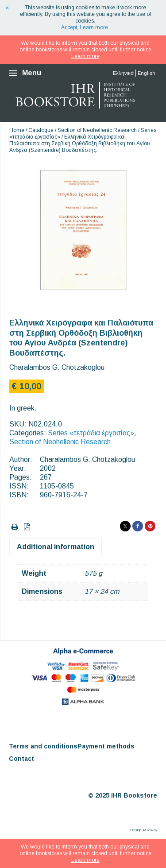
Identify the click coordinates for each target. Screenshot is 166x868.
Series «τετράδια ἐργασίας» (91, 433)
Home (17, 130)
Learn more (94, 27)
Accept (69, 27)
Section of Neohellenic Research (97, 130)
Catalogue (41, 130)
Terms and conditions (43, 746)
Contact (21, 759)
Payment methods (106, 746)
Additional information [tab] (56, 547)
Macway (150, 830)
